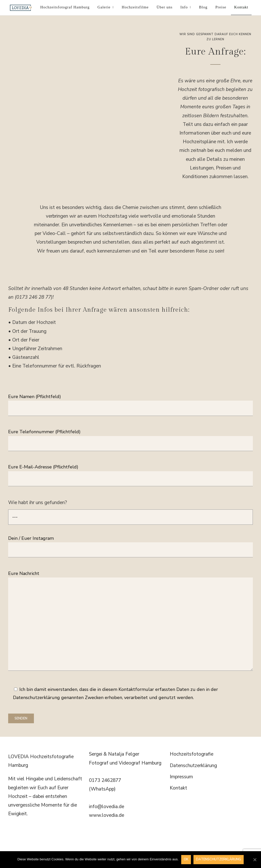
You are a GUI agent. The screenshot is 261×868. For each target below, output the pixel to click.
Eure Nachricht (130, 621)
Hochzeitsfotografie (192, 754)
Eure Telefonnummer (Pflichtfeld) (130, 437)
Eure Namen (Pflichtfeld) (130, 402)
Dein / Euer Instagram (130, 544)
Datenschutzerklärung (193, 766)
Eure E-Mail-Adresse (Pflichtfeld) (130, 473)
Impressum (181, 777)
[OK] (255, 860)
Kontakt (178, 788)
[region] (88, 80)
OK (186, 859)
